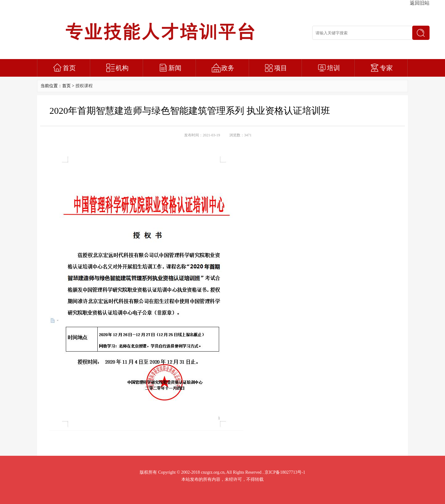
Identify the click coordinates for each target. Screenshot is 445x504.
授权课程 (84, 86)
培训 (333, 68)
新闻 (175, 68)
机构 (122, 68)
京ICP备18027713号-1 (285, 472)
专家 (386, 68)
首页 (69, 68)
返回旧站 (420, 3)
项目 (281, 68)
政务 (228, 68)
